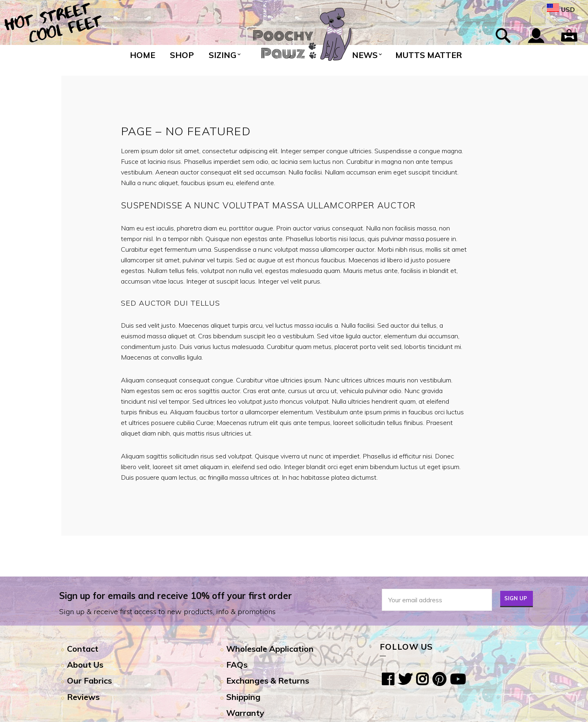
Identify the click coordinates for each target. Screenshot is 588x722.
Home (143, 55)
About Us (85, 665)
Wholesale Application (270, 649)
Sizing (223, 55)
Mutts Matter (429, 55)
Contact (83, 649)
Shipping (243, 697)
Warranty (245, 713)
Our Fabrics (89, 681)
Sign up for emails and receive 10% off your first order (176, 596)
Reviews (83, 697)
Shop (182, 55)
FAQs (237, 665)
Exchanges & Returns (268, 681)
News (365, 55)
